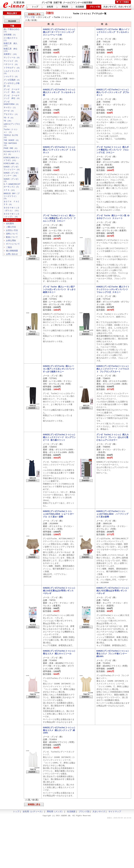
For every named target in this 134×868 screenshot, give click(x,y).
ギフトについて (13, 257)
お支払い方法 (12, 243)
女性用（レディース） (33, 860)
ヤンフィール (12, 60)
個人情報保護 (12, 264)
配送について (12, 250)
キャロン (10, 112)
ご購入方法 (11, 239)
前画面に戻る (34, 14)
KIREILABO (11, 173)
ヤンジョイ (11, 64)
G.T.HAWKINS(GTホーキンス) (12, 196)
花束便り (10, 57)
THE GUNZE (11, 148)
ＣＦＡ (9, 201)
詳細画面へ (33, 70)
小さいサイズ (124, 7)
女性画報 (10, 35)
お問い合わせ (12, 268)
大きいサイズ (110, 7)
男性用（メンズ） (55, 860)
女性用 (50, 7)
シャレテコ (11, 80)
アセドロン (11, 120)
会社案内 (10, 236)
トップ (35, 7)
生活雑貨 (80, 7)
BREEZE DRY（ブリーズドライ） (12, 207)
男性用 (65, 7)
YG (8, 127)
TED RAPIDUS (10, 152)
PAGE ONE (11, 157)
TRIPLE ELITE (11, 143)
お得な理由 (11, 253)
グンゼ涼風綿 (12, 84)
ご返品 (9, 260)
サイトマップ (115, 860)
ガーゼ (9, 116)
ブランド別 (29, 18)
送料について (12, 246)
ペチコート (11, 67)
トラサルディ (12, 71)
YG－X (9, 123)
